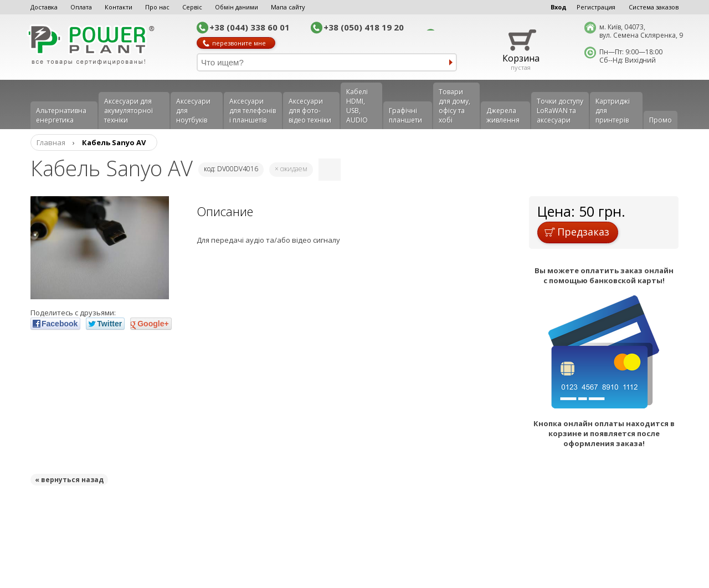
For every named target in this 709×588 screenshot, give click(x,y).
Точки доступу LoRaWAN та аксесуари (560, 111)
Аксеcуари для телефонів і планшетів (253, 111)
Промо (661, 120)
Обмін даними (237, 7)
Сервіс (192, 7)
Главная (51, 142)
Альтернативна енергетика (61, 115)
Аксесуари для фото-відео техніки (310, 111)
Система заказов (654, 7)
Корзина (521, 58)
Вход (559, 7)
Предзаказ (577, 232)
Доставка (44, 7)
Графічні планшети (405, 115)
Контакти (119, 7)
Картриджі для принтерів (613, 111)
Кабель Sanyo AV (114, 142)
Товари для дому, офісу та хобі (454, 106)
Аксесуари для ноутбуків (193, 111)
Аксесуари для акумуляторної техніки (129, 111)
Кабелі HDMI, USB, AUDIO (357, 106)
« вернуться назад (69, 480)
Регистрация (596, 7)
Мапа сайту (288, 7)
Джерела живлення (503, 115)
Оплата (81, 7)
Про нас (157, 7)
